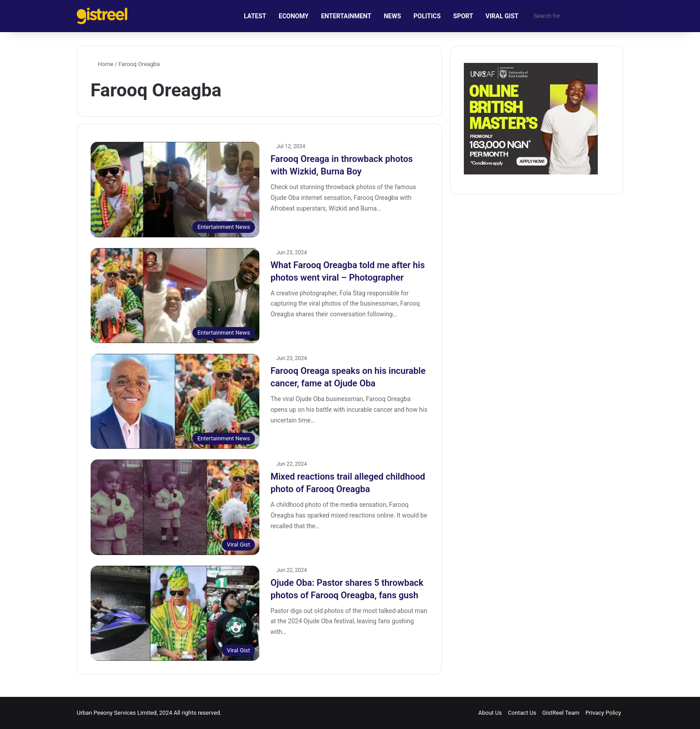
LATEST (255, 16)
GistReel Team (561, 713)
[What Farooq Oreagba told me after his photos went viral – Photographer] (175, 296)
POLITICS (427, 16)
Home (102, 64)
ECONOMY (294, 16)
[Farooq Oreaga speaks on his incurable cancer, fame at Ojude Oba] (175, 401)
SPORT (463, 16)
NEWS (393, 16)
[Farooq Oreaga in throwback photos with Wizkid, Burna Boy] (175, 189)
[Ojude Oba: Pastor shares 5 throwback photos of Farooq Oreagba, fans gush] (175, 613)
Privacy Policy (603, 713)
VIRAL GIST (502, 16)
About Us (490, 713)
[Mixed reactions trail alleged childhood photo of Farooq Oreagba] (175, 507)
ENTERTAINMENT (346, 16)
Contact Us (522, 713)
